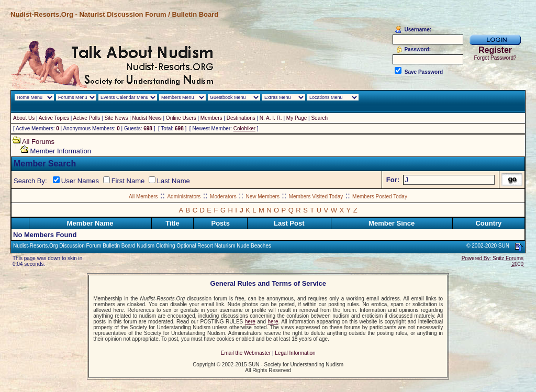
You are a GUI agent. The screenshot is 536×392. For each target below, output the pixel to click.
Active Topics (54, 118)
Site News (116, 118)
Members (211, 118)
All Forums (38, 142)
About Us (24, 118)
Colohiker (244, 128)
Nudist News (147, 118)
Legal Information (295, 353)
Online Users (181, 118)
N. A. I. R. (271, 118)
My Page (297, 118)
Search (319, 118)
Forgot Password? (495, 58)
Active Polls (87, 118)
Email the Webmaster (246, 353)
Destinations (241, 118)
